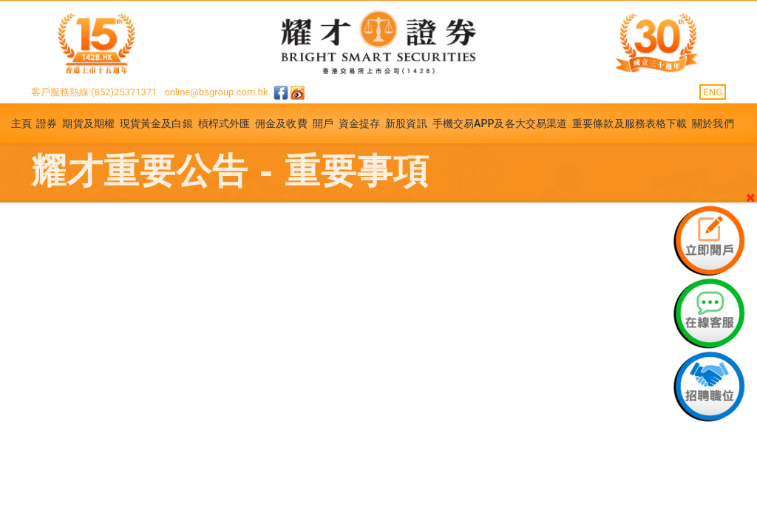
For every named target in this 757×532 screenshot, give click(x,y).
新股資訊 (406, 123)
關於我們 (713, 123)
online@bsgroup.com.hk (216, 92)
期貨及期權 (88, 123)
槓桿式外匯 (224, 123)
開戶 (323, 123)
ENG (713, 92)
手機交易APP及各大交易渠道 (500, 123)
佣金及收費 (281, 123)
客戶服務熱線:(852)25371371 (94, 92)
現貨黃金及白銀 (156, 123)
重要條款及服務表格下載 (629, 123)
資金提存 (359, 123)
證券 (47, 123)
